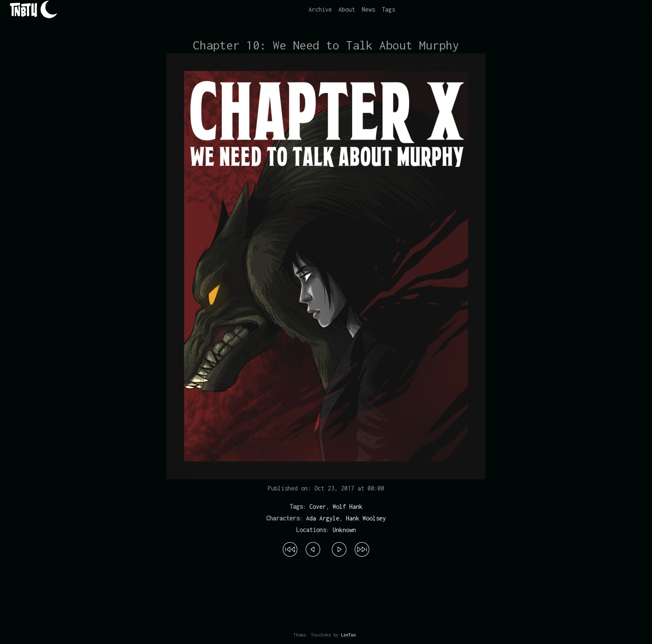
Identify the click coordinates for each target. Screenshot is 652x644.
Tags (388, 9)
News (368, 9)
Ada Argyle (323, 518)
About (347, 9)
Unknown (344, 530)
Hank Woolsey (366, 518)
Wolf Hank (348, 507)
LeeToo (348, 635)
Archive (320, 9)
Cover (318, 507)
